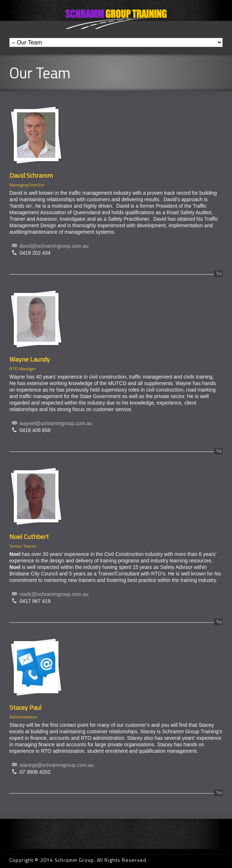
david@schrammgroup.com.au (54, 246)
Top (219, 274)
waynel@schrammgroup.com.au (56, 423)
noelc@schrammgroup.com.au (54, 594)
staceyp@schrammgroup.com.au (57, 765)
